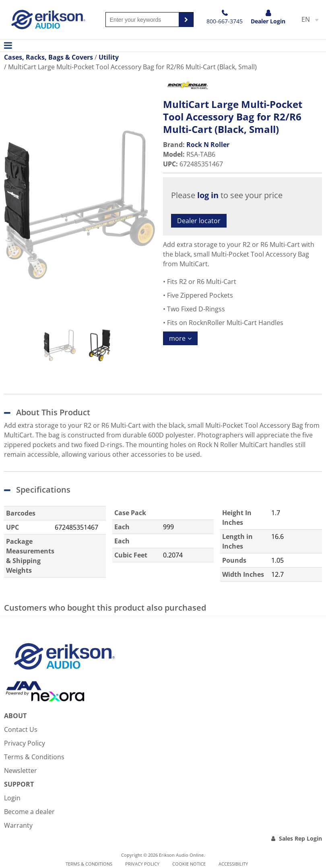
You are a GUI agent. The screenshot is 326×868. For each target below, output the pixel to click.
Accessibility (233, 864)
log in (208, 195)
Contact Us (21, 729)
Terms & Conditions (34, 757)
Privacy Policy (25, 743)
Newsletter (21, 771)
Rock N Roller (208, 145)
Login (12, 798)
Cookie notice (189, 864)
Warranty (18, 825)
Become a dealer (29, 812)
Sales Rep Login (300, 838)
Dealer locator (199, 221)
